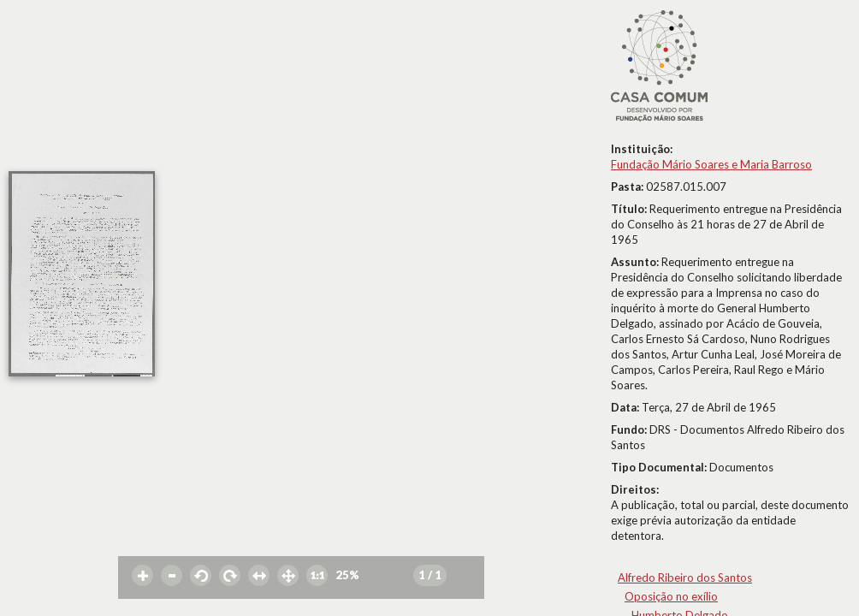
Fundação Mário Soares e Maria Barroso (711, 164)
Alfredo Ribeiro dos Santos (685, 577)
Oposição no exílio (671, 596)
